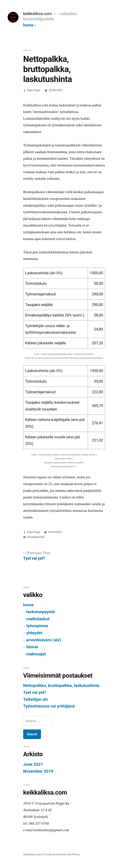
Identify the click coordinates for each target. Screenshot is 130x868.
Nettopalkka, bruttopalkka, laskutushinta (61, 685)
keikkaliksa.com (37, 14)
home (28, 25)
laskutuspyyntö (41, 612)
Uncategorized (36, 537)
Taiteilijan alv (36, 699)
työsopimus (37, 626)
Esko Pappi (34, 90)
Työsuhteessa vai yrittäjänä (49, 706)
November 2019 (38, 771)
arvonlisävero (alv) (44, 640)
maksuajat (36, 654)
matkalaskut (38, 619)
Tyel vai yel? (35, 692)
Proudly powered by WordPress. (62, 854)
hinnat (32, 647)
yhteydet (34, 633)
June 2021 (33, 764)
